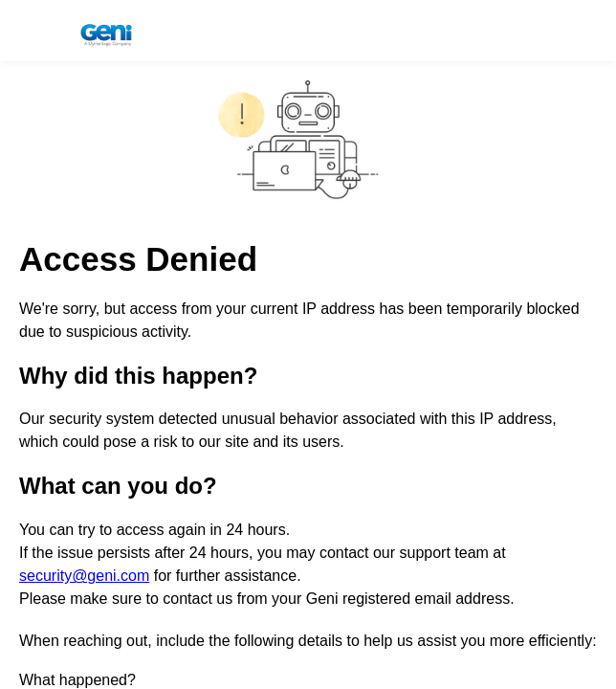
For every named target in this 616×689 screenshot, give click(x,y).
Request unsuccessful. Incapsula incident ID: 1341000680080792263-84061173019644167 (308, 344)
